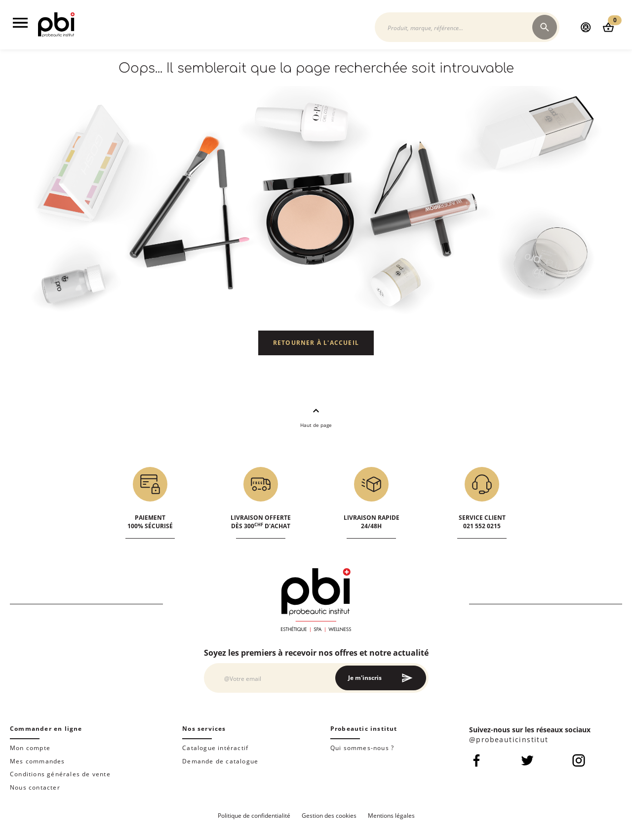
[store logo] (56, 34)
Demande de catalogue (220, 761)
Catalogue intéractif (215, 748)
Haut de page (316, 417)
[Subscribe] (381, 678)
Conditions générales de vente (60, 774)
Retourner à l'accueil (316, 343)
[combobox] (458, 27)
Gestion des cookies (329, 816)
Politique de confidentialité (254, 816)
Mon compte (30, 748)
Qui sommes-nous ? (362, 748)
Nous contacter (35, 787)
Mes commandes (38, 761)
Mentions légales (391, 816)
